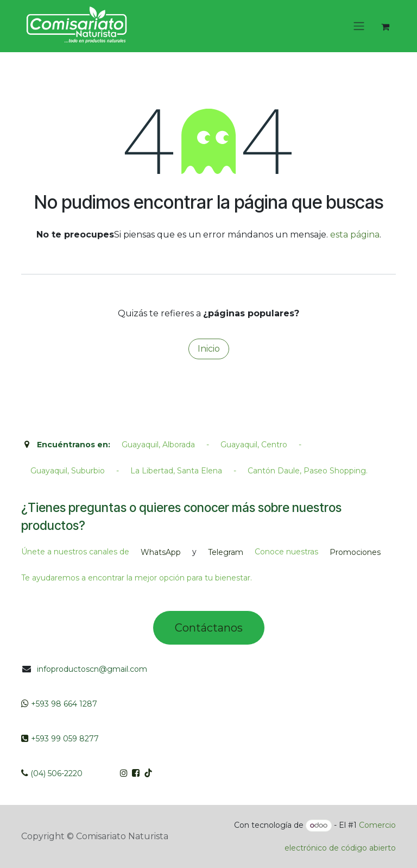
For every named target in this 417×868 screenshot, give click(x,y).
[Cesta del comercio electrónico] (385, 27)
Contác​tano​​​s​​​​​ (209, 628)
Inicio (209, 349)
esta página (355, 235)
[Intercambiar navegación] (359, 26)
